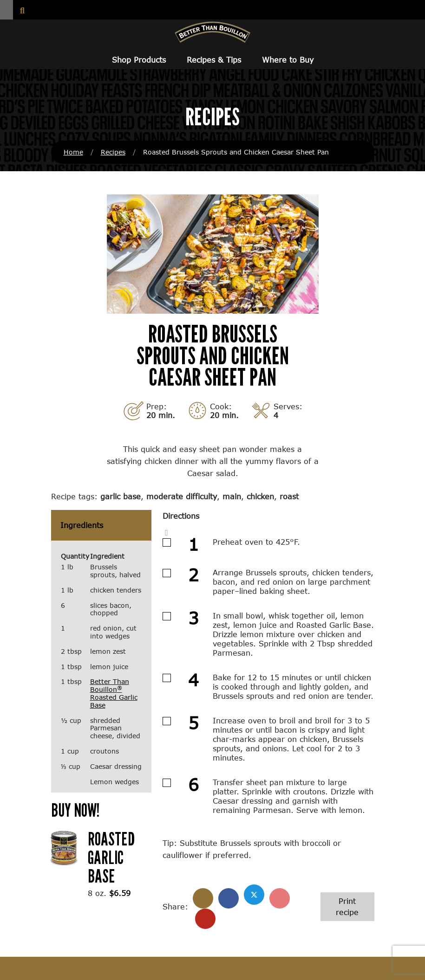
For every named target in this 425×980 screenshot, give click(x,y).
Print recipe (347, 906)
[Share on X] (254, 895)
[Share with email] (205, 919)
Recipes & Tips (214, 60)
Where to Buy (288, 60)
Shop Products (139, 60)
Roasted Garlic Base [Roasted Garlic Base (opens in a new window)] (111, 857)
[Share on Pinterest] (280, 898)
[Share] (203, 898)
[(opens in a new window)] (64, 847)
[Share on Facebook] (229, 898)
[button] (7, 10)
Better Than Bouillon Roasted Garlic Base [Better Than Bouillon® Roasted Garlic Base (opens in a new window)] (114, 693)
